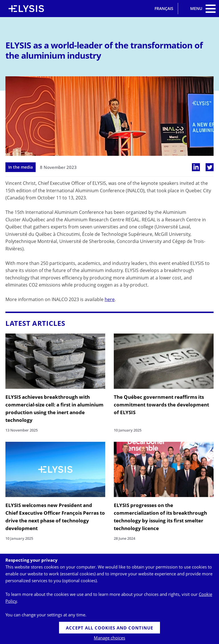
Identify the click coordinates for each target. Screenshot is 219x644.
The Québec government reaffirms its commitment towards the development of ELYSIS (161, 405)
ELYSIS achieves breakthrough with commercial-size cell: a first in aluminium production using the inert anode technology (54, 409)
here (110, 299)
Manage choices (109, 638)
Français (164, 8)
